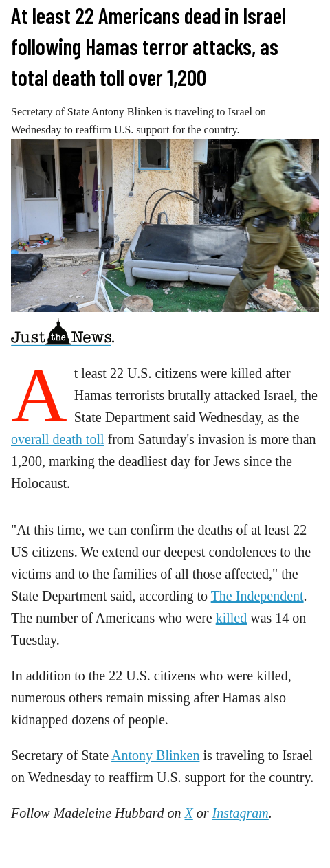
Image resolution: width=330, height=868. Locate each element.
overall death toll (58, 439)
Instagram (241, 813)
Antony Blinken (155, 755)
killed (232, 618)
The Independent (257, 596)
